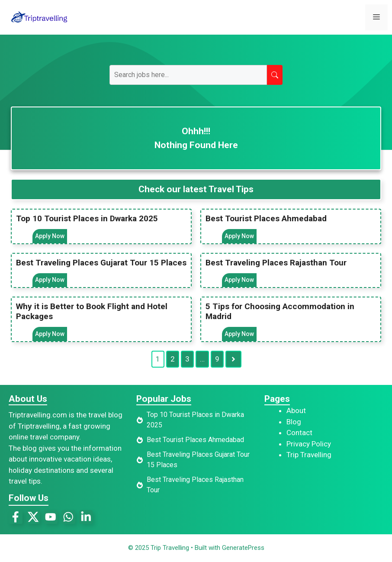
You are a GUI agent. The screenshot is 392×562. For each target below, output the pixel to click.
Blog (294, 422)
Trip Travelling (309, 455)
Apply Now (50, 236)
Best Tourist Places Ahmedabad (266, 218)
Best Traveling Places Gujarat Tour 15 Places (101, 263)
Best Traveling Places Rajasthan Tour (276, 263)
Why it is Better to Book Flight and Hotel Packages (92, 312)
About (296, 411)
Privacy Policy (309, 444)
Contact (299, 433)
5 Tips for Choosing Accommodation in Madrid (280, 312)
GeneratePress (243, 548)
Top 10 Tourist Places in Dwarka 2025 (87, 218)
